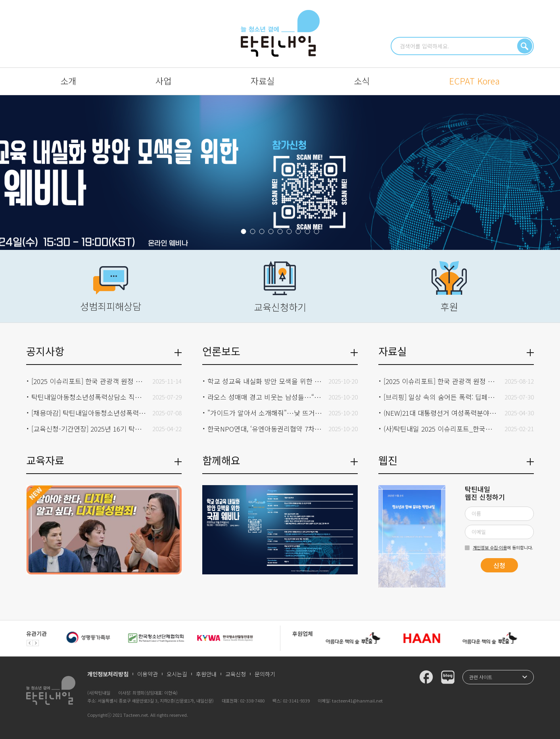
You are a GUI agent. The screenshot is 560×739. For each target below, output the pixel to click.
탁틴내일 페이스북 (426, 677)
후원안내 (206, 674)
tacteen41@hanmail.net (357, 701)
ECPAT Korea (474, 81)
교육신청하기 (280, 287)
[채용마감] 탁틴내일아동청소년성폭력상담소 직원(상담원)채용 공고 (89, 413)
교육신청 (236, 674)
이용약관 (148, 674)
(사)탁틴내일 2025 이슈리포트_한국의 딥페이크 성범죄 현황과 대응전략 (441, 429)
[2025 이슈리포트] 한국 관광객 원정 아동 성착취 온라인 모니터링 (441, 381)
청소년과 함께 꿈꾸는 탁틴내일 (280, 33)
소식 (362, 81)
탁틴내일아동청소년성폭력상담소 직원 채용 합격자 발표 (89, 397)
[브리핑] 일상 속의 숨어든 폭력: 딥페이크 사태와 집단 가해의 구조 (441, 397)
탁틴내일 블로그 (448, 677)
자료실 (263, 81)
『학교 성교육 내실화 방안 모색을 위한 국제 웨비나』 (280, 173)
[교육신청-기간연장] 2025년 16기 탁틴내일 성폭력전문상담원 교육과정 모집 (89, 429)
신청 (499, 565)
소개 (68, 81)
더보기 (178, 353)
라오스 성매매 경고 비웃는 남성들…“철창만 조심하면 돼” (265, 397)
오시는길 (177, 674)
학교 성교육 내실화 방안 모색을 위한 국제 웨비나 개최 (265, 381)
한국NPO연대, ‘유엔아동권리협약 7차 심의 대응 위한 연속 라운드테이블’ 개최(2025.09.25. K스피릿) (265, 429)
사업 (163, 81)
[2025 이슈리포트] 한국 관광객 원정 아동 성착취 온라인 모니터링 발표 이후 (89, 381)
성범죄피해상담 (111, 290)
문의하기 (265, 674)
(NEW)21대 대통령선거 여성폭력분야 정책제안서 (441, 413)
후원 (449, 287)
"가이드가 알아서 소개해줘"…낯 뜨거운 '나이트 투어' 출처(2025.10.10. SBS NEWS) (265, 413)
